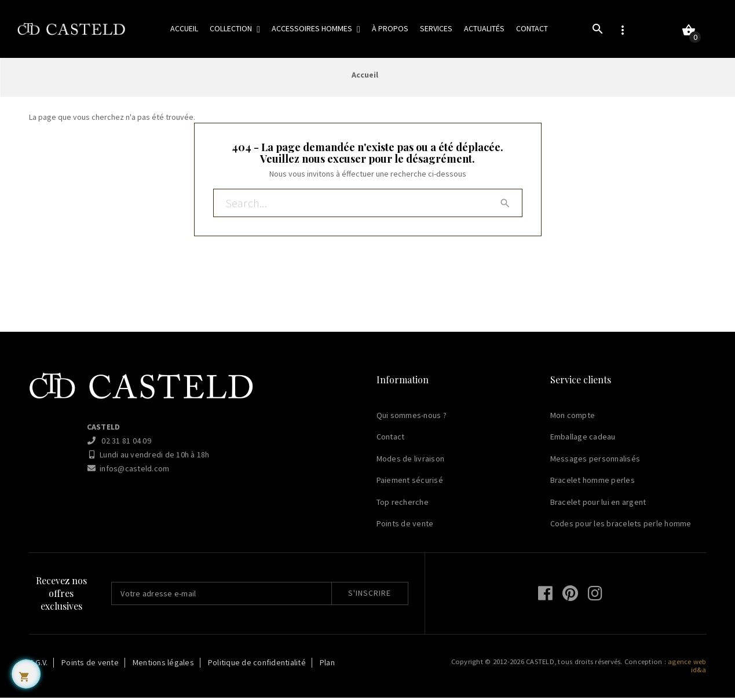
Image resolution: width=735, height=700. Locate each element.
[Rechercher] (368, 206)
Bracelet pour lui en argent (598, 504)
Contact (391, 439)
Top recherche (403, 504)
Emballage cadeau (583, 439)
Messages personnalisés (595, 461)
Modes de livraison (411, 461)
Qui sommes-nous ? (412, 417)
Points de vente (405, 526)
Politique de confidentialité (257, 665)
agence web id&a (687, 668)
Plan (327, 665)
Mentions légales (163, 665)
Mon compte (573, 417)
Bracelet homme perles (593, 482)
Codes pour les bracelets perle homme (621, 526)
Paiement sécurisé (410, 482)
